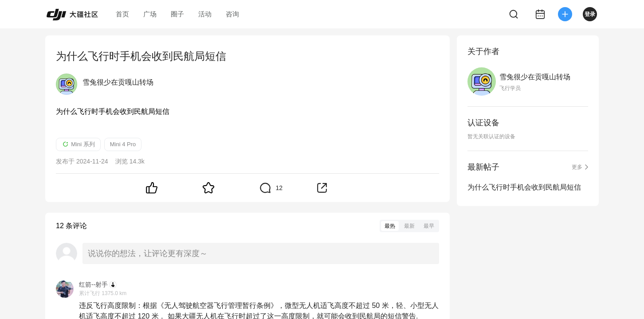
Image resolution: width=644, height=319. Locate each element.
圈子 (177, 14)
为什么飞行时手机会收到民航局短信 (524, 187)
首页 (122, 14)
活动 (205, 14)
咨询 (232, 14)
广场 (150, 14)
